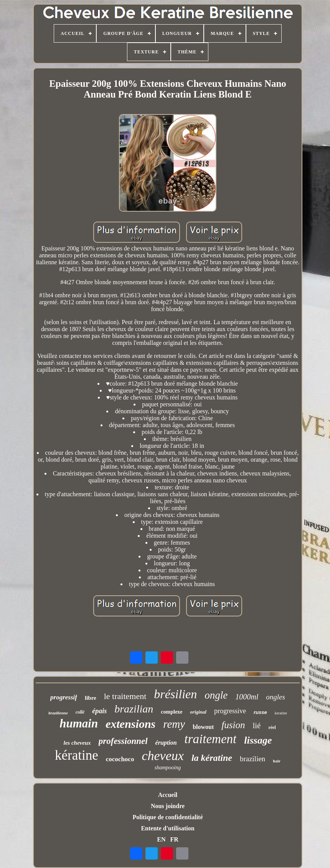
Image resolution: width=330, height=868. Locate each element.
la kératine (212, 758)
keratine (281, 713)
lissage (258, 740)
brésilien (175, 694)
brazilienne (58, 713)
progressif (64, 697)
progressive (230, 711)
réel (272, 727)
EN (161, 839)
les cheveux (77, 743)
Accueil (168, 795)
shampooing (168, 768)
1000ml (247, 697)
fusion (233, 725)
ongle (216, 695)
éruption (166, 743)
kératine (77, 755)
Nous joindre (168, 806)
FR (174, 839)
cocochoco (120, 759)
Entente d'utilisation (167, 828)
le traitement (125, 696)
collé (80, 712)
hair (277, 761)
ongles (276, 697)
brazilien (252, 759)
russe (260, 712)
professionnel (123, 741)
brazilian (134, 709)
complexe (172, 712)
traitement (211, 739)
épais (99, 711)
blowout (203, 727)
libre (91, 698)
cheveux (163, 756)
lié (257, 726)
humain (79, 723)
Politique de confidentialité (167, 817)
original (198, 712)
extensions (130, 724)
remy (174, 724)
